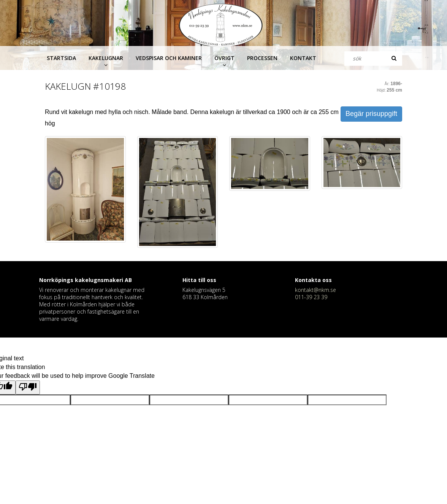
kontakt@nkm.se (315, 290)
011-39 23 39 (311, 297)
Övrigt (224, 58)
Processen (262, 58)
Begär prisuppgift (371, 114)
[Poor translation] (28, 388)
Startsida (61, 58)
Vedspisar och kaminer (169, 58)
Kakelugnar (106, 58)
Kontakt (303, 58)
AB (128, 280)
